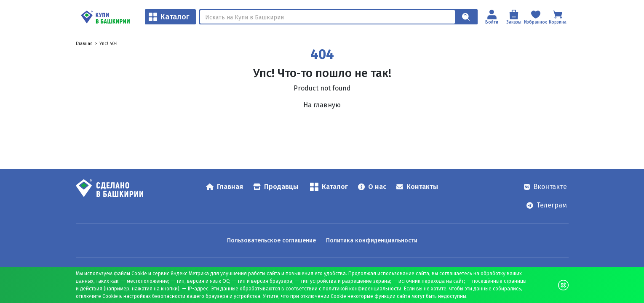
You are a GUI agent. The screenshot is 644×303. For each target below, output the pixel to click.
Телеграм (547, 205)
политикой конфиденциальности (362, 289)
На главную (322, 105)
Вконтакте (545, 187)
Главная (84, 44)
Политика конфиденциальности (372, 241)
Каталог (169, 17)
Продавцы (276, 187)
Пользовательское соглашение (271, 241)
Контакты (417, 187)
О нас (372, 187)
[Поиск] (327, 17)
